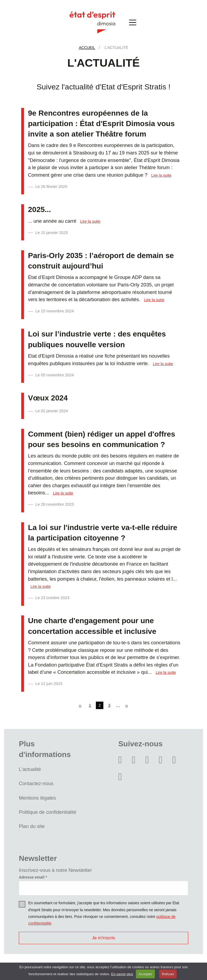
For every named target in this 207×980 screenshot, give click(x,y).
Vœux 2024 (48, 398)
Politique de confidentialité (48, 812)
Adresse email (32, 877)
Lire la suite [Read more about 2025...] (90, 221)
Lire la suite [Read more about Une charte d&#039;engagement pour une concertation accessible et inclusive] (166, 672)
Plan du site (32, 826)
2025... (39, 209)
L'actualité (30, 769)
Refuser (168, 974)
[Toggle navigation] (133, 22)
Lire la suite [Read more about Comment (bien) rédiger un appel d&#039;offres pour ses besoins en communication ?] (63, 493)
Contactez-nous (36, 783)
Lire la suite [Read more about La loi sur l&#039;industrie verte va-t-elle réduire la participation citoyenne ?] (40, 587)
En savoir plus (122, 974)
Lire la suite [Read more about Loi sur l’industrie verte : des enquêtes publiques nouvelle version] (163, 364)
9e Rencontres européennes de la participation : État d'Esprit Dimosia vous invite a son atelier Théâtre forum (101, 124)
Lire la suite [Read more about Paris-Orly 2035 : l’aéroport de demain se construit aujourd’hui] (154, 300)
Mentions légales (37, 798)
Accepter (145, 974)
